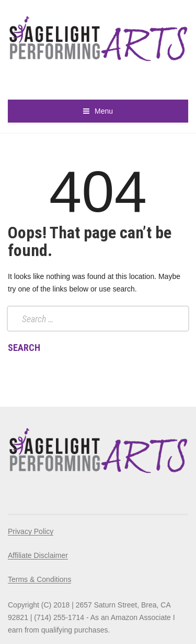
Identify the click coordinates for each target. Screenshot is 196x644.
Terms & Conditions (39, 579)
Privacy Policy (31, 531)
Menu (104, 111)
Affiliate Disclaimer (38, 555)
